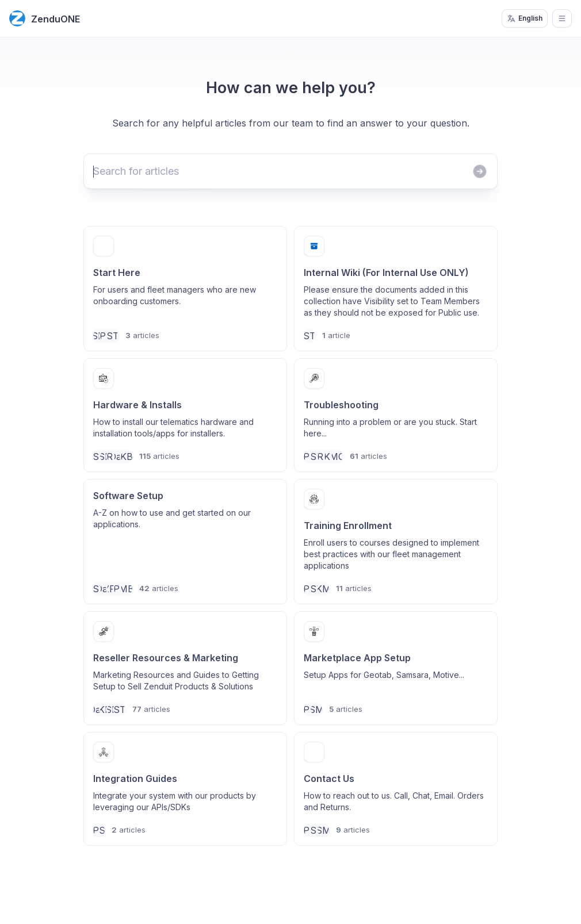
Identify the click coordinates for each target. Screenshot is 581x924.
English (525, 18)
